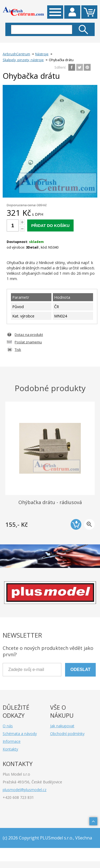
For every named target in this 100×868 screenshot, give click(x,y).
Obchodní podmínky (67, 734)
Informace (12, 741)
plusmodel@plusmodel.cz (25, 790)
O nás (8, 726)
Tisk (18, 349)
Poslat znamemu (28, 342)
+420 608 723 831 (18, 797)
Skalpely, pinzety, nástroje (23, 60)
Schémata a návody (20, 734)
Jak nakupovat (62, 726)
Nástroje (42, 54)
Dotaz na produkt (29, 335)
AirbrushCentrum (16, 54)
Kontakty (10, 749)
